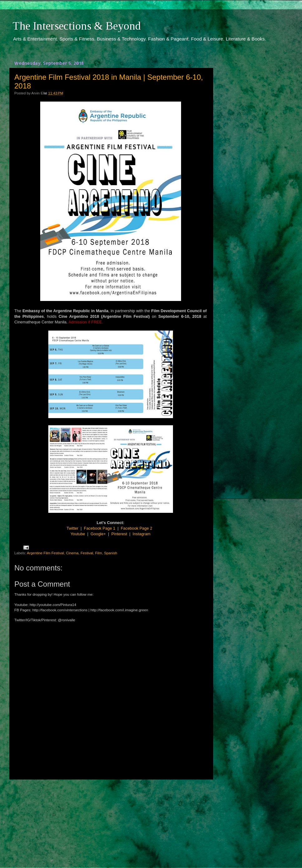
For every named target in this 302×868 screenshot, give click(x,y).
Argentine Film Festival (45, 553)
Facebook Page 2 (137, 528)
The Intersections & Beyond (77, 26)
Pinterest (119, 534)
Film (98, 553)
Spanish (111, 553)
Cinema (72, 553)
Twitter (73, 528)
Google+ (98, 534)
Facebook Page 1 (100, 528)
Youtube (78, 534)
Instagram (142, 534)
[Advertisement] (111, 818)
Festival (87, 553)
